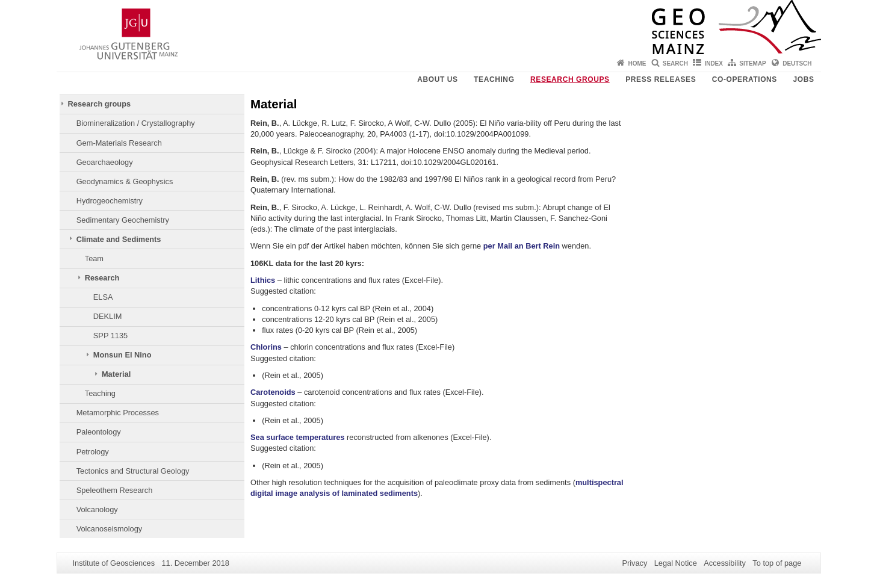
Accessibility (725, 563)
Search (675, 63)
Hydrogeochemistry (110, 201)
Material (116, 374)
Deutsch (797, 63)
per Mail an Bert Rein (522, 246)
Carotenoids (273, 392)
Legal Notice (676, 563)
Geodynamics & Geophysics (125, 181)
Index (714, 63)
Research (102, 278)
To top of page (777, 563)
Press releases (661, 79)
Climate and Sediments (119, 239)
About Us (437, 79)
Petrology (93, 452)
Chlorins (266, 347)
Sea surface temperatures (298, 437)
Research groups (570, 79)
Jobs (803, 79)
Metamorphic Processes (118, 413)
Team (94, 258)
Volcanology (97, 509)
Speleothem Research (115, 490)
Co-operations (745, 79)
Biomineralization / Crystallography (136, 123)
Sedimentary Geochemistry (123, 220)
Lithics (263, 280)
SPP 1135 (110, 336)
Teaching (494, 79)
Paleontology (99, 432)
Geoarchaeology (105, 162)
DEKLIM (108, 316)
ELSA (103, 297)
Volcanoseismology (110, 529)
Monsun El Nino (122, 355)
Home (637, 63)
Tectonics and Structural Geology (133, 471)
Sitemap (752, 63)
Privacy (634, 563)
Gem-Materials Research (119, 143)
